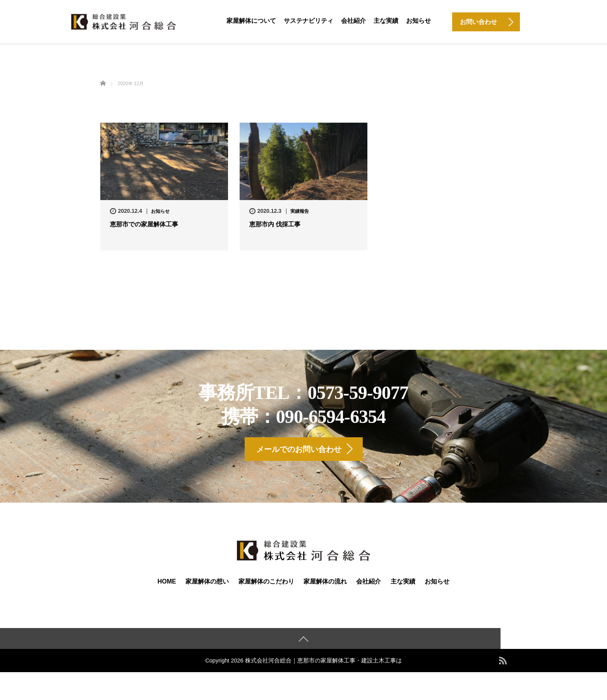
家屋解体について (251, 21)
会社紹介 (353, 21)
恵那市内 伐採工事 (275, 224)
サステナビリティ (309, 21)
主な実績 (386, 21)
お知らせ (418, 21)
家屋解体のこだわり (266, 586)
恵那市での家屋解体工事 (144, 224)
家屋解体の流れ (325, 586)
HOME (167, 586)
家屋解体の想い (207, 586)
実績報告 (300, 211)
